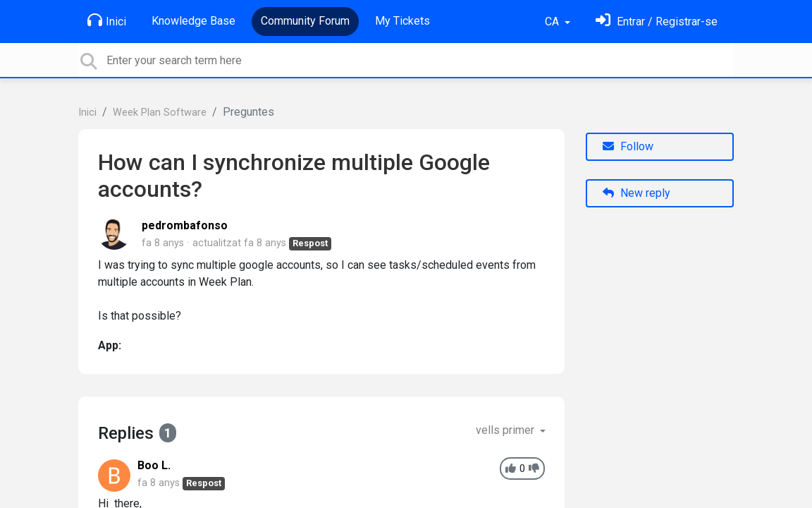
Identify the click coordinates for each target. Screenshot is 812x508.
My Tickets (402, 21)
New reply (636, 193)
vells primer (506, 430)
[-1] (534, 469)
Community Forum (305, 21)
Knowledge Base (193, 21)
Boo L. (154, 465)
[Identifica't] (657, 22)
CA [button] (553, 22)
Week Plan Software (160, 113)
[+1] (511, 469)
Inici (107, 20)
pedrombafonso (185, 225)
